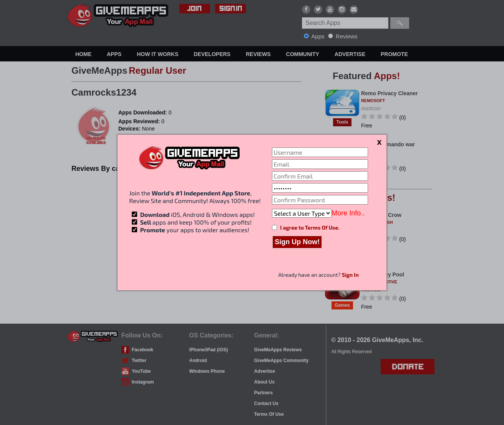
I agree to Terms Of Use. (310, 227)
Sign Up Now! (297, 242)
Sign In (350, 275)
